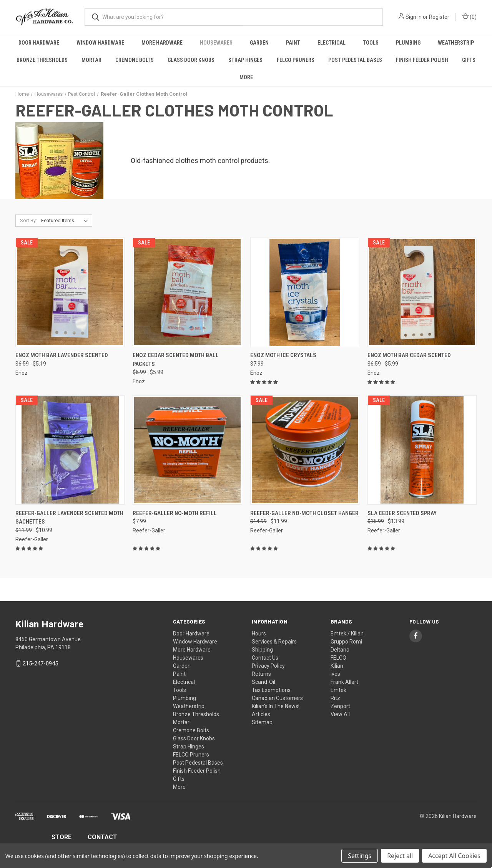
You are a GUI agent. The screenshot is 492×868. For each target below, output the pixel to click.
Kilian (337, 666)
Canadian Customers (277, 698)
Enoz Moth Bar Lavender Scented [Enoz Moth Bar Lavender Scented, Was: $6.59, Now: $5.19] (62, 355)
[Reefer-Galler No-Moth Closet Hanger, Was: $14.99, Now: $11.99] (305, 450)
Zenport (340, 706)
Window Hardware (100, 43)
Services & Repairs (274, 642)
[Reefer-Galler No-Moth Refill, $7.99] (187, 450)
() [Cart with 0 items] (470, 17)
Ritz (335, 698)
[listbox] (66, 221)
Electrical (332, 43)
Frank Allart (344, 682)
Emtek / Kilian (347, 634)
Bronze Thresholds (42, 60)
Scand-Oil (263, 682)
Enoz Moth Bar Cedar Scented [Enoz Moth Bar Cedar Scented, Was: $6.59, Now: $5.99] (409, 355)
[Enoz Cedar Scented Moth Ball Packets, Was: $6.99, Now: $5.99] (187, 292)
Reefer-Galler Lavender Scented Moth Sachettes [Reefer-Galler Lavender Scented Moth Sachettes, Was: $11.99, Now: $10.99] (69, 518)
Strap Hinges (245, 60)
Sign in (414, 17)
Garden (259, 43)
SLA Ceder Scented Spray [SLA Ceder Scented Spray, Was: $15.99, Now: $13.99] (402, 513)
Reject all (400, 856)
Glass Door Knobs (191, 60)
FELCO (338, 658)
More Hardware (162, 43)
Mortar (91, 60)
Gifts (469, 60)
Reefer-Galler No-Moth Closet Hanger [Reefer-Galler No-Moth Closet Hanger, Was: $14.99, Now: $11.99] (304, 513)
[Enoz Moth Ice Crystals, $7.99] (305, 292)
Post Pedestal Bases (355, 60)
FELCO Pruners (296, 60)
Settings (360, 856)
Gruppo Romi (346, 642)
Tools (371, 43)
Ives (335, 674)
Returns (261, 674)
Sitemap (262, 722)
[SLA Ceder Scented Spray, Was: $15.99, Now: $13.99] (422, 450)
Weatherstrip (456, 43)
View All (340, 714)
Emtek (338, 690)
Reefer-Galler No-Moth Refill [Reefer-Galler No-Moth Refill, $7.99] (175, 513)
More (246, 77)
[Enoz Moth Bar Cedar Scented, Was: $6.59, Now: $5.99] (422, 292)
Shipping (262, 650)
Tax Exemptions (271, 690)
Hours (259, 634)
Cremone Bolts (135, 60)
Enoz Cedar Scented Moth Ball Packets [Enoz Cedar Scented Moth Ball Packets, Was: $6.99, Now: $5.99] (176, 360)
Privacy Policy (268, 666)
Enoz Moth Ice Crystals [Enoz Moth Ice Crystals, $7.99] (283, 355)
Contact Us (265, 658)
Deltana (340, 650)
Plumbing (408, 43)
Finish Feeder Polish (422, 60)
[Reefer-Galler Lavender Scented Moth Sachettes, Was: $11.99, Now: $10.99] (70, 450)
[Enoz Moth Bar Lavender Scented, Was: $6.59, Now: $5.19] (70, 292)
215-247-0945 (40, 663)
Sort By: (28, 220)
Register (439, 17)
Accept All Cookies (454, 856)
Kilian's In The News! (276, 706)
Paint (293, 43)
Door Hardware (39, 43)
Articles (261, 714)
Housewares (216, 43)
